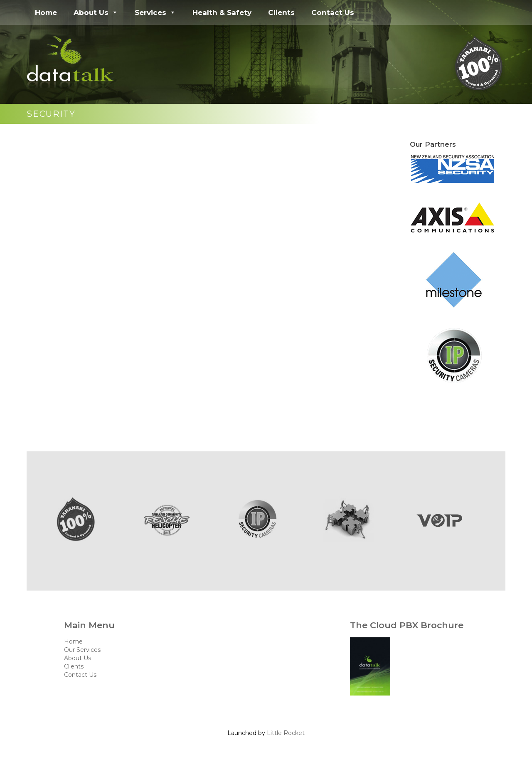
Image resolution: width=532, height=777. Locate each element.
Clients (281, 12)
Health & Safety (222, 12)
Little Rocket (286, 733)
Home (46, 12)
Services (155, 12)
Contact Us (333, 12)
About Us (96, 12)
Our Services (82, 650)
